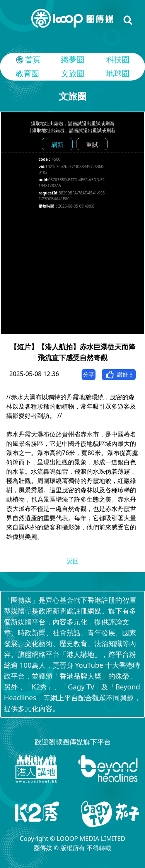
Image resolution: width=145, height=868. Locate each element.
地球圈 (118, 73)
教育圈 (27, 73)
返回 (73, 561)
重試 (92, 144)
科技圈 (118, 59)
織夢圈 (73, 59)
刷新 (57, 144)
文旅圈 (73, 73)
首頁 (27, 60)
